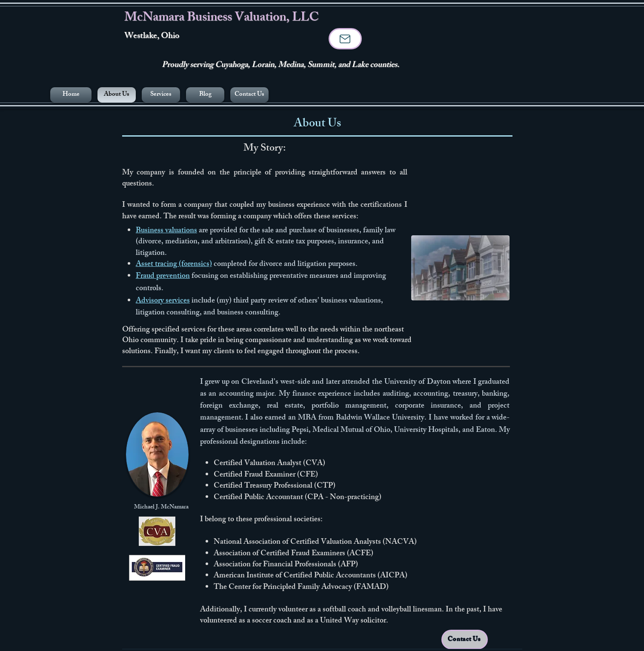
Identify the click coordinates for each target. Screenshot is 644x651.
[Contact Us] (465, 640)
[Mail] (345, 39)
